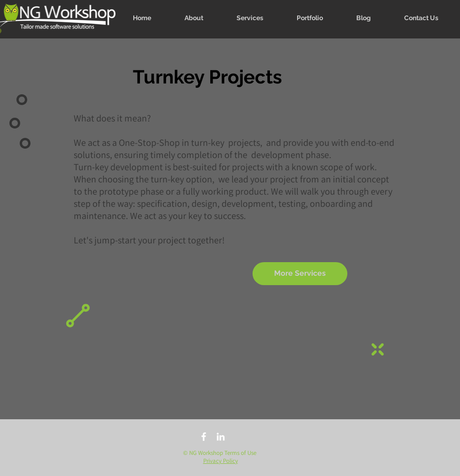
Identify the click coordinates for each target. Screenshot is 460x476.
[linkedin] (221, 437)
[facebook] (204, 437)
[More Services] (300, 274)
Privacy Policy (221, 461)
